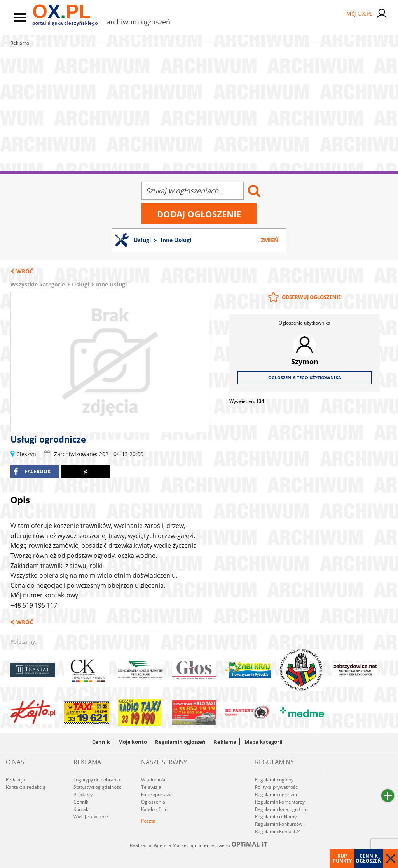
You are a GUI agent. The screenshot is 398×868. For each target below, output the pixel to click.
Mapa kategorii (264, 742)
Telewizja (151, 787)
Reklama (225, 742)
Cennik (101, 742)
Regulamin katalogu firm (281, 809)
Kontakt (82, 809)
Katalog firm (154, 809)
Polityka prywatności (277, 787)
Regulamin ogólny (274, 780)
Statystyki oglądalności (98, 787)
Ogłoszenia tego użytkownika (305, 378)
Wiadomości (154, 780)
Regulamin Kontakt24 (278, 831)
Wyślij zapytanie (91, 817)
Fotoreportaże (156, 794)
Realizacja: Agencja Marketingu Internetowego (199, 845)
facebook (32, 472)
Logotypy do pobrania (97, 780)
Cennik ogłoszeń (369, 858)
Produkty (83, 794)
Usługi (80, 284)
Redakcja (16, 780)
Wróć (25, 271)
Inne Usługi (111, 284)
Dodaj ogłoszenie (199, 214)
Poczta (148, 821)
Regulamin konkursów (279, 824)
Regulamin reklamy (276, 817)
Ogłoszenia (153, 802)
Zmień (270, 240)
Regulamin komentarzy (280, 802)
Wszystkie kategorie (38, 284)
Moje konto (133, 742)
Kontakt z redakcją (26, 787)
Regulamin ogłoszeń (180, 742)
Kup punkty (342, 858)
